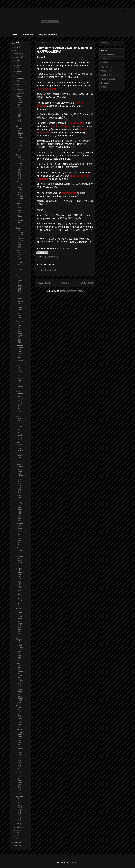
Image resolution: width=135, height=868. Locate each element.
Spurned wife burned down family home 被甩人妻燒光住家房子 (19, 808)
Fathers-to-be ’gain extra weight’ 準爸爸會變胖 (19, 737)
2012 (17, 47)
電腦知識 (105, 67)
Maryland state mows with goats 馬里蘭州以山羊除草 (19, 758)
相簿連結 (105, 43)
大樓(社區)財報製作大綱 (48, 35)
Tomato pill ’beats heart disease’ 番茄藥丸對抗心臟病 (19, 578)
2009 (17, 57)
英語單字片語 (107, 79)
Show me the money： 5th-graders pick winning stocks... (19, 377)
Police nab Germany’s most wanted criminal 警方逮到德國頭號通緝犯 (19, 622)
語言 (103, 87)
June (19, 93)
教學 (103, 63)
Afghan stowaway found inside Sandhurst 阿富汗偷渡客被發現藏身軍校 (19, 110)
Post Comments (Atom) (72, 291)
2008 (17, 842)
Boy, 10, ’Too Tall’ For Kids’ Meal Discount (19, 598)
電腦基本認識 (28, 35)
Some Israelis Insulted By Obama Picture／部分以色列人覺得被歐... (19, 478)
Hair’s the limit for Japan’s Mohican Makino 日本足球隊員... (19, 675)
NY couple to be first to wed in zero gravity (19, 556)
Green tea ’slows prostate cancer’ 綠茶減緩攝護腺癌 (19, 237)
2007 (17, 846)
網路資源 (105, 75)
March (19, 831)
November (20, 66)
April (18, 827)
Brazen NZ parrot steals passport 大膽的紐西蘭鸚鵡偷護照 (19, 649)
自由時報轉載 (51, 257)
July (18, 90)
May (18, 824)
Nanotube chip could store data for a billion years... (19, 354)
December (20, 60)
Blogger (73, 863)
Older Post (87, 283)
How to (104, 83)
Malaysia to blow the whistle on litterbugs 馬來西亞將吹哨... (19, 331)
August (19, 84)
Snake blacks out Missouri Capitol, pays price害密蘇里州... (19, 716)
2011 (17, 50)
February (20, 836)
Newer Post (44, 283)
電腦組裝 (105, 71)
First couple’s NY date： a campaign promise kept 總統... (20, 307)
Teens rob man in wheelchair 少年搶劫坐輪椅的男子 (19, 783)
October (20, 71)
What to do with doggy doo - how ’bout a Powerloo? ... (19, 214)
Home (15, 35)
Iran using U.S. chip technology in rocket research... (19, 191)
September (20, 79)
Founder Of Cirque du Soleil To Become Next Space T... (19, 534)
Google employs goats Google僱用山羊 (19, 696)
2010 (17, 54)
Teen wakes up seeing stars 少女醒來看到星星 (19, 284)
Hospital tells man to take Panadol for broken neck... (19, 261)
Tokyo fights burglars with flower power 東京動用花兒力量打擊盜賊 (19, 167)
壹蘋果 (104, 58)
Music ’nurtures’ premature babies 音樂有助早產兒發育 (19, 402)
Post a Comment (48, 270)
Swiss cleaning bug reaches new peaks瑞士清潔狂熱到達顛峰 (19, 508)
